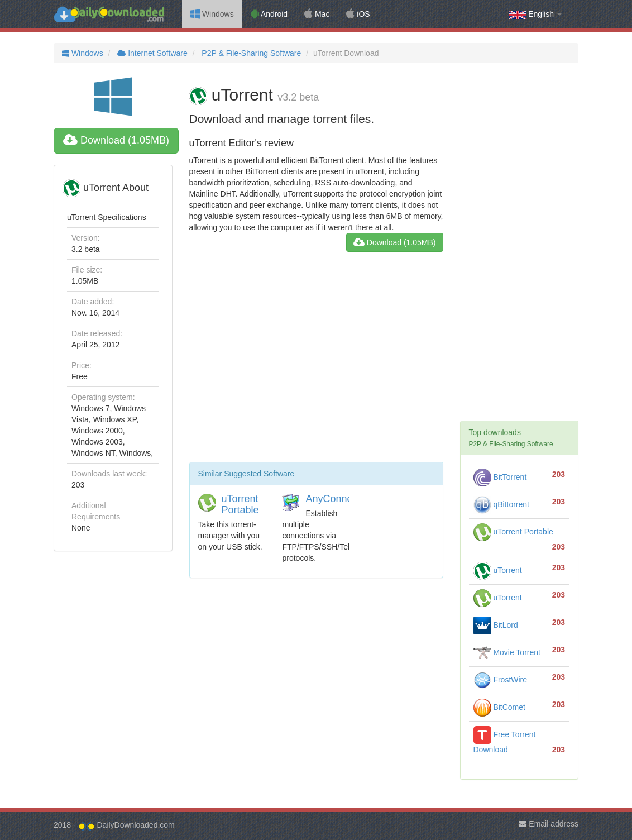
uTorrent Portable (240, 504)
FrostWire (501, 680)
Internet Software (151, 53)
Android (269, 14)
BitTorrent (500, 477)
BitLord (496, 625)
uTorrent (498, 570)
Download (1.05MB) (116, 140)
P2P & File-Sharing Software (250, 53)
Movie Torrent (507, 652)
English (535, 14)
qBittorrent (501, 504)
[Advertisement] (316, 361)
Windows (212, 14)
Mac (317, 14)
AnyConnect (333, 499)
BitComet (499, 707)
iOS (358, 14)
